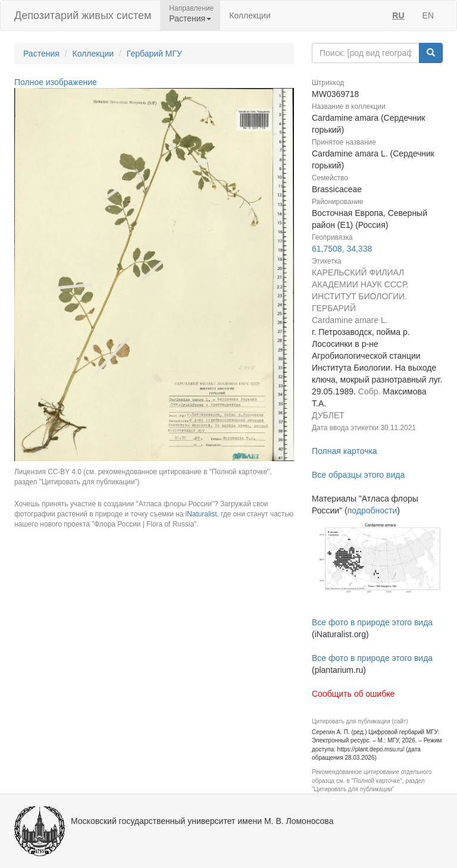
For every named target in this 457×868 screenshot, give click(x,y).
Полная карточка (345, 451)
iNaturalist (201, 514)
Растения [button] (190, 18)
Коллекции (250, 15)
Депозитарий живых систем (83, 15)
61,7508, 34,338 (342, 249)
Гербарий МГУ (154, 54)
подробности (373, 510)
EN (428, 15)
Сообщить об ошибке (353, 694)
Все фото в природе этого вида (372, 622)
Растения (41, 54)
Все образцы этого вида (358, 475)
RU (398, 15)
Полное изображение (56, 82)
